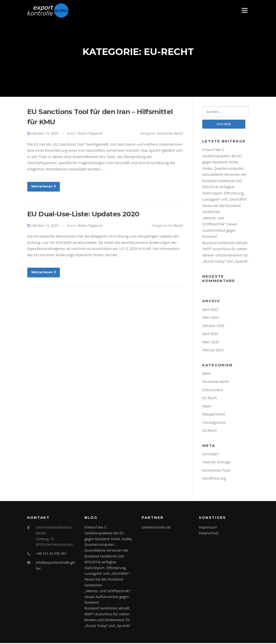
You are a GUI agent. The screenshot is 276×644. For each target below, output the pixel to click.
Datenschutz (209, 534)
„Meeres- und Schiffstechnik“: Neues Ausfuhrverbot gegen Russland (108, 597)
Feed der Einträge (216, 463)
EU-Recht (176, 226)
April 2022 (210, 310)
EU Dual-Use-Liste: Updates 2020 (83, 214)
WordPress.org (214, 479)
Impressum (208, 528)
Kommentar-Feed (216, 471)
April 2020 (210, 334)
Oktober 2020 (213, 326)
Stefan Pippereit (90, 134)
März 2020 (211, 343)
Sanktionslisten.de (156, 528)
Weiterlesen (44, 187)
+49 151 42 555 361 (51, 554)
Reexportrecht (214, 415)
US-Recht (209, 431)
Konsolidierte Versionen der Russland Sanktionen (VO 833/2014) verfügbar (224, 181)
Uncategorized (214, 423)
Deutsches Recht (170, 134)
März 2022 (211, 318)
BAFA (206, 374)
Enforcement (212, 391)
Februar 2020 (213, 351)
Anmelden (210, 455)
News (207, 407)
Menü (244, 10)
